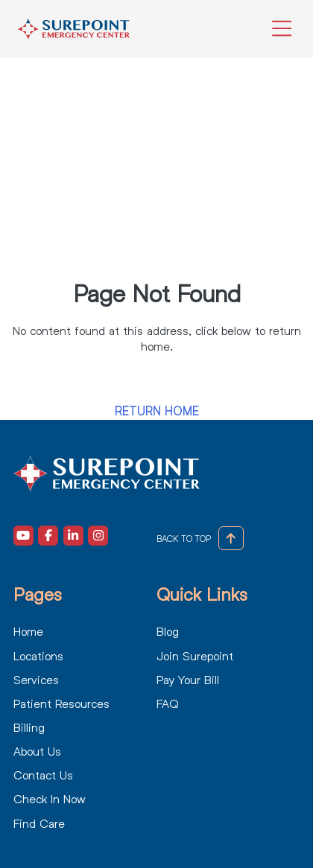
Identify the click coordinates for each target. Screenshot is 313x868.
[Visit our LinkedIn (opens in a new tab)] (73, 536)
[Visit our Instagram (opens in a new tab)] (98, 536)
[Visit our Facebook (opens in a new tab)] (48, 536)
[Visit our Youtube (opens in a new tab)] (23, 536)
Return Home (157, 411)
